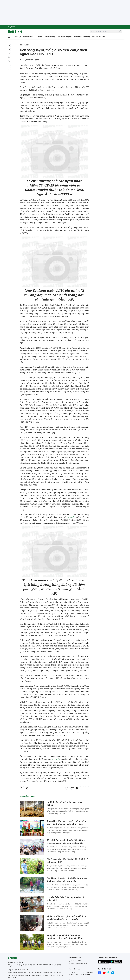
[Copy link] (9, 62)
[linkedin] (9, 54)
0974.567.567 (85, 974)
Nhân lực (18, 37)
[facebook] (9, 46)
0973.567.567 (73, 974)
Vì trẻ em (39, 37)
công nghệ (56, 759)
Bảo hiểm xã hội (50, 37)
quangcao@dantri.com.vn (79, 963)
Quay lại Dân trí (12, 27)
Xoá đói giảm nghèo (65, 37)
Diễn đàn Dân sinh (98, 37)
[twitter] (9, 50)
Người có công (28, 37)
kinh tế (71, 517)
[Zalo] (9, 58)
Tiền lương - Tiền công (82, 37)
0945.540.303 (76, 961)
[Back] (9, 71)
